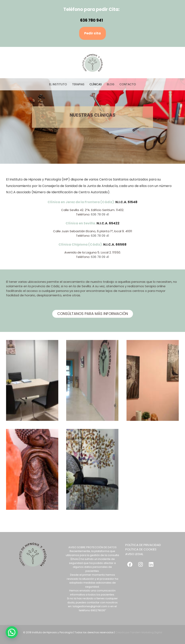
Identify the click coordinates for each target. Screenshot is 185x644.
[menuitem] (61, 84)
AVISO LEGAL (134, 554)
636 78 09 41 (100, 214)
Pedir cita (92, 33)
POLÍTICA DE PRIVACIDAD (143, 545)
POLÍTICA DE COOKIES (141, 549)
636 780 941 (92, 20)
